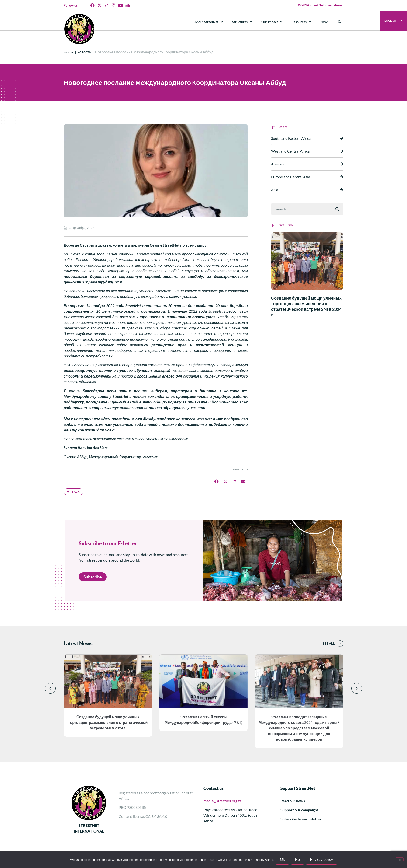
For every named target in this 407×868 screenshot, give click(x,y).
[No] (400, 859)
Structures (242, 22)
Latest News (78, 643)
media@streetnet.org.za (222, 801)
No (297, 859)
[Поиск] (337, 209)
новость (84, 52)
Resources (301, 22)
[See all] (340, 644)
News (324, 22)
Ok (282, 859)
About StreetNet (209, 22)
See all (329, 643)
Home (69, 52)
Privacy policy (321, 859)
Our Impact (272, 22)
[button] (340, 22)
